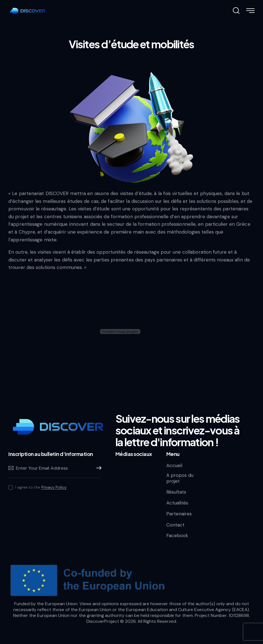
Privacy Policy (54, 487)
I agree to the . (41, 487)
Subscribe (97, 468)
